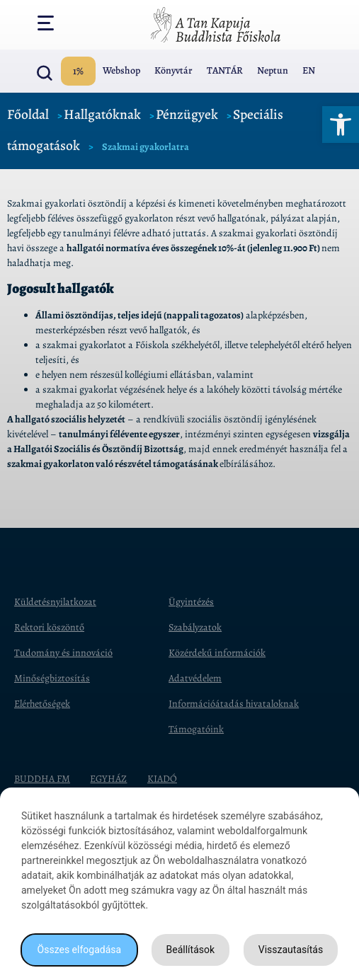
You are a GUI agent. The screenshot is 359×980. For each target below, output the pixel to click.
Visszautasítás (291, 950)
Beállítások (191, 950)
